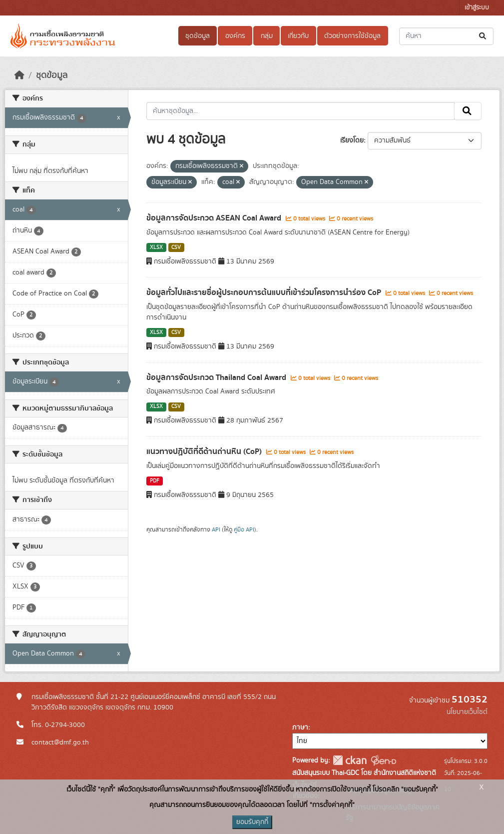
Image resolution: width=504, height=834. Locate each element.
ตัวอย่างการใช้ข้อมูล (352, 36)
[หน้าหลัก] (19, 75)
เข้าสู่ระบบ (477, 8)
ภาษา (300, 727)
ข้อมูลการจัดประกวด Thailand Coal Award (217, 377)
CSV (176, 247)
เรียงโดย (352, 140)
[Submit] (483, 36)
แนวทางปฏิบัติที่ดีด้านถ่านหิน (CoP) (205, 451)
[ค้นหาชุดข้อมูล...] (446, 36)
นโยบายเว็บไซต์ (467, 712)
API (216, 529)
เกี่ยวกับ (298, 36)
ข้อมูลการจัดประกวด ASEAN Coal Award (215, 218)
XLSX (156, 247)
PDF (155, 481)
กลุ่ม (267, 36)
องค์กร (235, 36)
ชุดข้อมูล (198, 36)
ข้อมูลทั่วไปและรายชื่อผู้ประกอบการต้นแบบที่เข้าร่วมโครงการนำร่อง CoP (265, 292)
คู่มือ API (244, 529)
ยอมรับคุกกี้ (252, 822)
